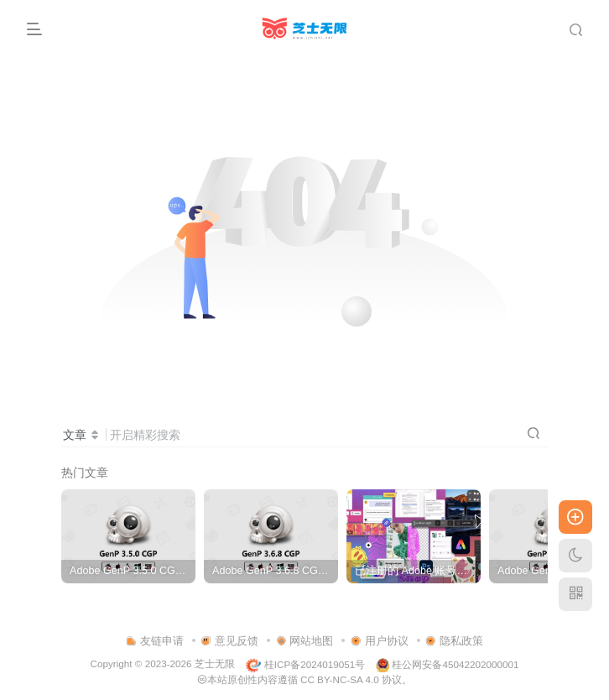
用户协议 (380, 641)
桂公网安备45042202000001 (447, 664)
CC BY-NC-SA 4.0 (340, 679)
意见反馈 (229, 641)
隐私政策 (454, 641)
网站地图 (305, 641)
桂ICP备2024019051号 (305, 664)
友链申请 (155, 641)
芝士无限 (215, 664)
